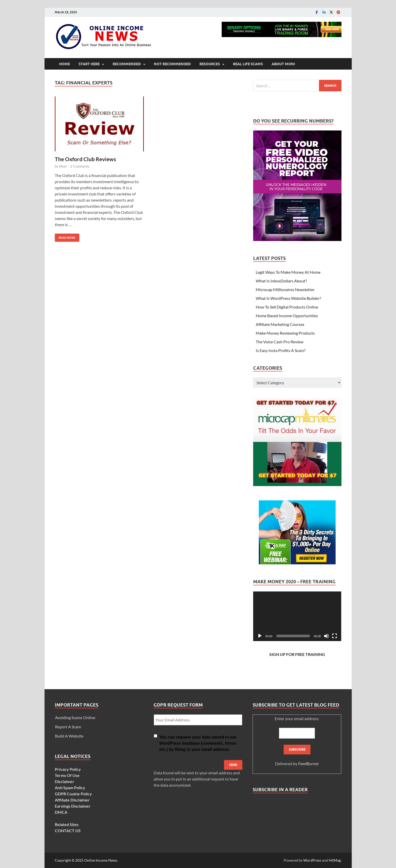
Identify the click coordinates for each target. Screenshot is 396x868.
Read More (65, 237)
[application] (297, 616)
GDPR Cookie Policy (73, 794)
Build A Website (69, 736)
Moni (63, 166)
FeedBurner (309, 763)
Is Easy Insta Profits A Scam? (281, 350)
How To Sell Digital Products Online (287, 307)
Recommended (127, 64)
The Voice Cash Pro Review (280, 342)
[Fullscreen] (335, 636)
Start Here (89, 64)
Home (65, 64)
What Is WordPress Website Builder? (288, 298)
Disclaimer (65, 781)
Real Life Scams (248, 64)
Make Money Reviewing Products (285, 333)
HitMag (335, 860)
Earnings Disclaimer (73, 806)
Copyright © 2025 (69, 860)
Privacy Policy (68, 769)
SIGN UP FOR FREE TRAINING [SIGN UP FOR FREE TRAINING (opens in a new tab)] (297, 654)
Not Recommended (172, 64)
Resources (210, 64)
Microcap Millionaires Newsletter (285, 289)
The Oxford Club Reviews (85, 159)
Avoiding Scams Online (75, 717)
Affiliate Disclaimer (72, 800)
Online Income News (101, 860)
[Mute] (326, 636)
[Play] (260, 636)
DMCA (61, 812)
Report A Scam (68, 727)
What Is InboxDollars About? (281, 281)
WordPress (312, 860)
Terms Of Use (67, 775)
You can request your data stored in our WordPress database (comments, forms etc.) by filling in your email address (198, 743)
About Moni (283, 64)
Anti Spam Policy (70, 788)
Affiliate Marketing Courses (280, 324)
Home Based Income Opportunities (287, 316)
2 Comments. (80, 166)
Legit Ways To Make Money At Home (288, 272)
